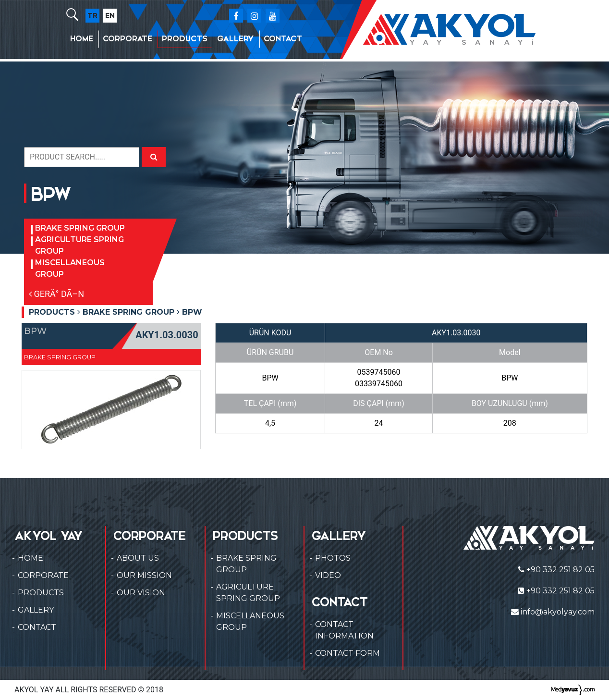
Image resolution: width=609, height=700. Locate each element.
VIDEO (328, 575)
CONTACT (283, 39)
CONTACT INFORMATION (344, 630)
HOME (82, 39)
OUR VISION (141, 593)
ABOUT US (138, 558)
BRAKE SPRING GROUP (80, 228)
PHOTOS (333, 558)
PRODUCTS (185, 39)
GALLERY (236, 39)
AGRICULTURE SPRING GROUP (79, 245)
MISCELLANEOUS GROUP (70, 268)
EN (110, 15)
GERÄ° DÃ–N (56, 294)
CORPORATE (128, 39)
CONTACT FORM (347, 653)
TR (92, 15)
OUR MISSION (144, 575)
